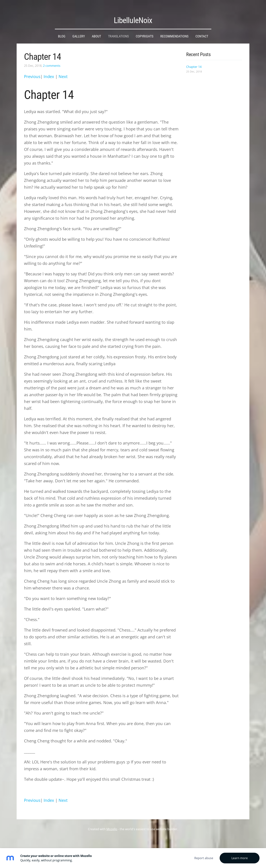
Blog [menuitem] (62, 30)
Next (63, 70)
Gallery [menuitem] (79, 30)
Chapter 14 (42, 50)
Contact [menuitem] (202, 30)
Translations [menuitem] (118, 30)
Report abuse (204, 858)
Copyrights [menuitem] (145, 30)
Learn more (240, 858)
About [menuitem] (96, 30)
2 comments (52, 59)
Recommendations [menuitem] (174, 30)
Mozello (112, 822)
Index (49, 70)
